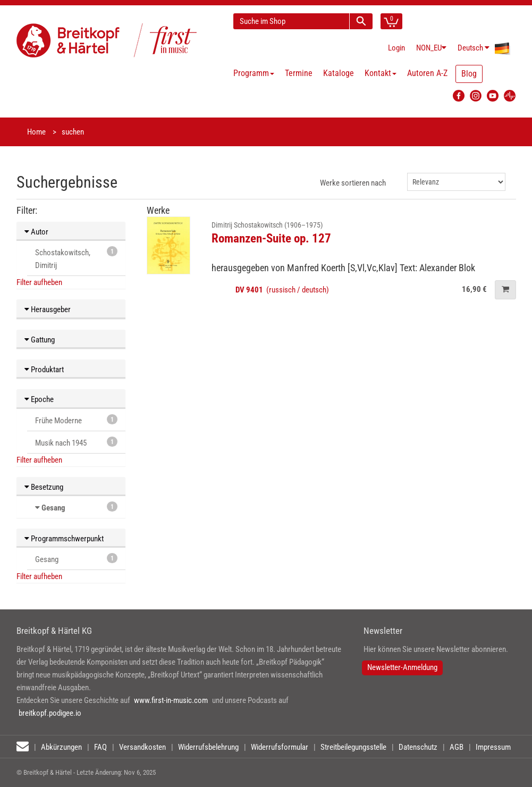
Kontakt (381, 73)
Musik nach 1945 (76, 442)
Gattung (40, 340)
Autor (36, 232)
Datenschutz (418, 747)
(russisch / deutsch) (282, 290)
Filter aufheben (39, 282)
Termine (299, 73)
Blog (469, 74)
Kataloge (339, 73)
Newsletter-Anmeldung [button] (402, 667)
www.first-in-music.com (171, 700)
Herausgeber (48, 309)
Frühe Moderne (76, 420)
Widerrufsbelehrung (208, 747)
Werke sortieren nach (353, 183)
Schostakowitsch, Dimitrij (76, 258)
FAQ (100, 747)
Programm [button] (254, 73)
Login (396, 48)
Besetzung (44, 487)
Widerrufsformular (280, 747)
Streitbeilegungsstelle (353, 747)
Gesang (53, 508)
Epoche (39, 399)
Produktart (44, 370)
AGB (457, 747)
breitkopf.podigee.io (50, 713)
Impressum (493, 747)
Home (36, 132)
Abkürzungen (61, 747)
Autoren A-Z (427, 73)
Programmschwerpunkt (64, 539)
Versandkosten (142, 747)
